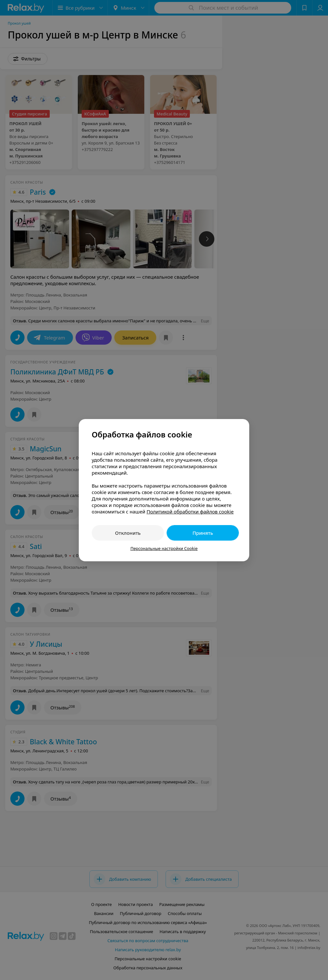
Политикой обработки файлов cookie (190, 512)
